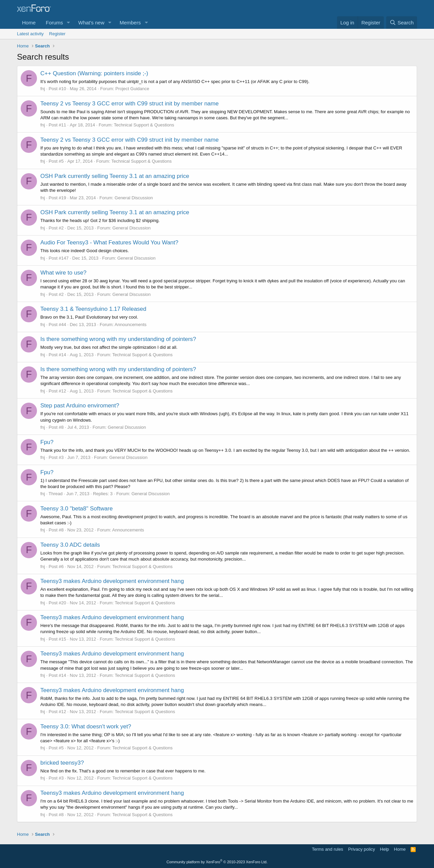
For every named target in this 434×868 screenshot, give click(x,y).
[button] (68, 23)
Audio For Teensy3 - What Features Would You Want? (109, 243)
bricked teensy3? (62, 763)
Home (29, 23)
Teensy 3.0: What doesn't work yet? (86, 726)
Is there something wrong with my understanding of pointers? (118, 339)
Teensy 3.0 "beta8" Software (76, 509)
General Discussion (134, 198)
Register (57, 34)
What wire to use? (63, 273)
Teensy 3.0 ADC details (70, 545)
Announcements (131, 325)
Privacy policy (362, 849)
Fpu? (47, 442)
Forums (54, 23)
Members (130, 23)
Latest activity (30, 34)
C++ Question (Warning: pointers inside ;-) (94, 73)
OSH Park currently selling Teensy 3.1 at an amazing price (115, 176)
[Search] (402, 23)
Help (385, 849)
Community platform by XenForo (217, 862)
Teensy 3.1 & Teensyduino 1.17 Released (93, 309)
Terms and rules (328, 849)
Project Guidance (132, 89)
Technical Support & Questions (144, 125)
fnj (43, 89)
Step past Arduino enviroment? (80, 406)
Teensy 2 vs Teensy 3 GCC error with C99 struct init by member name (130, 104)
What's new (91, 23)
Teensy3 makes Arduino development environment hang (112, 581)
